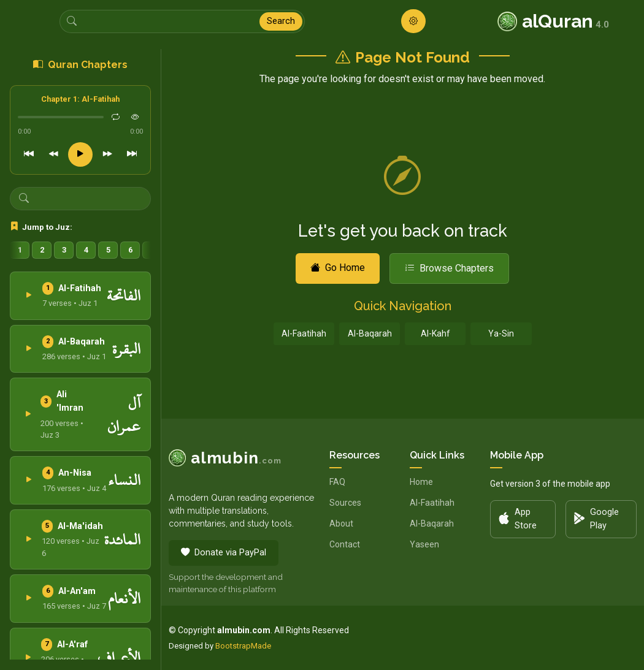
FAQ (337, 482)
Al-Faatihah (304, 333)
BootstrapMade (243, 646)
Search (281, 21)
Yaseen (424, 544)
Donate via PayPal (224, 553)
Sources (345, 503)
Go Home (338, 268)
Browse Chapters (449, 268)
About (341, 523)
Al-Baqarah (370, 333)
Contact (345, 544)
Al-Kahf (435, 333)
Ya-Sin (501, 333)
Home (421, 482)
